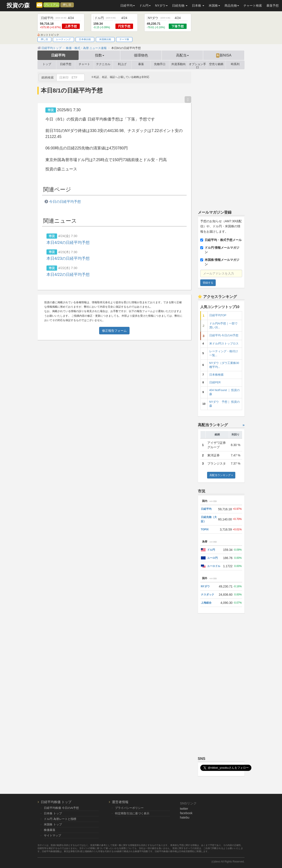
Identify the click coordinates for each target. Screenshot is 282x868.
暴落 (141, 64)
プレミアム (51, 5)
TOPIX (205, 529)
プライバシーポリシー (129, 808)
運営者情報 (120, 802)
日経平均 (58, 55)
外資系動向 (179, 64)
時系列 (235, 64)
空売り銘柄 (216, 64)
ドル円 (211, 550)
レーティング (63, 39)
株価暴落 (50, 830)
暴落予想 (273, 6)
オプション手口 (197, 65)
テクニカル (103, 64)
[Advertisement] (221, 138)
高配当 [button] (182, 55)
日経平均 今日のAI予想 (224, 335)
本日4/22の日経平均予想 (68, 275)
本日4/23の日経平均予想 (68, 258)
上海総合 (206, 603)
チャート (84, 64)
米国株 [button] (214, 6)
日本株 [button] (198, 6)
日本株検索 (216, 375)
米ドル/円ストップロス (224, 344)
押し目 (67, 5)
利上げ (122, 64)
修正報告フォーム (114, 331)
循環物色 (141, 55)
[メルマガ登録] (39, 5)
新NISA (224, 55)
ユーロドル (214, 566)
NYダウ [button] (161, 6)
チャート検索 (253, 6)
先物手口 (160, 64)
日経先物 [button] (180, 6)
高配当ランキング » (221, 475)
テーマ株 (124, 39)
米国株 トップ (53, 824)
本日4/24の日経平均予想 (68, 243)
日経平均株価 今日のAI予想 (61, 808)
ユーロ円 (212, 558)
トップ (47, 64)
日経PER (215, 382)
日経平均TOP (218, 315)
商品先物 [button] (232, 6)
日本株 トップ (53, 813)
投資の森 (18, 5)
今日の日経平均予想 (65, 201)
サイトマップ (52, 835)
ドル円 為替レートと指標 (60, 819)
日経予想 (66, 64)
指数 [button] (100, 55)
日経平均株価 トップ (56, 802)
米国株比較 (105, 39)
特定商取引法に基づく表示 (132, 813)
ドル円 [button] (145, 6)
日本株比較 (85, 39)
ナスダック (208, 595)
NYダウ (205, 586)
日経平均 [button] (128, 6)
